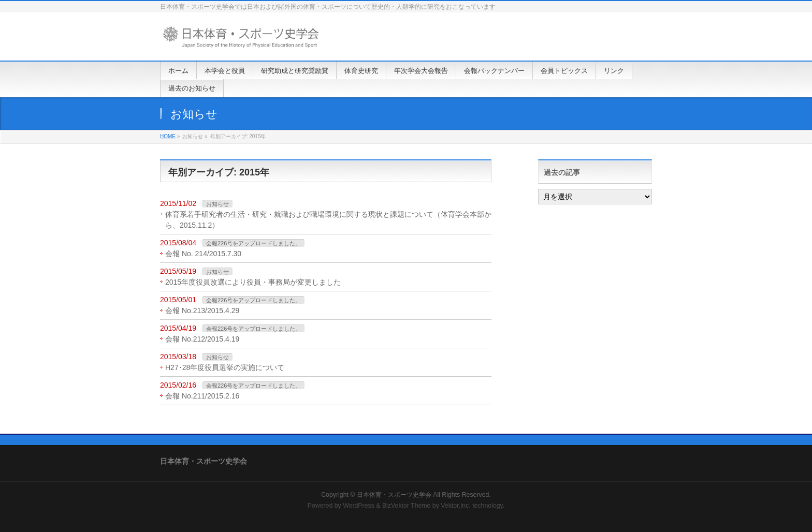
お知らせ (218, 204)
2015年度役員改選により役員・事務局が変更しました (253, 282)
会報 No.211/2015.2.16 (202, 396)
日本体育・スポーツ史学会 (394, 495)
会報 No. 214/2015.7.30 (203, 254)
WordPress (359, 506)
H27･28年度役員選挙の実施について (225, 367)
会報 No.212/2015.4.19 (202, 339)
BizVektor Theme (407, 506)
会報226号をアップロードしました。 (253, 243)
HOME (168, 136)
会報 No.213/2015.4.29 (202, 311)
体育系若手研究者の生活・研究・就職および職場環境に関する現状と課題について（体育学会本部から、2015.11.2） (328, 220)
